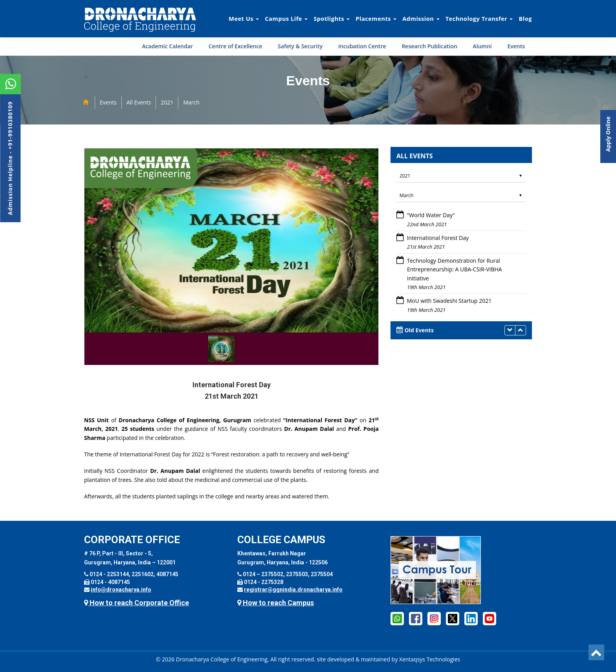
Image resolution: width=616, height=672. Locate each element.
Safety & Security (300, 46)
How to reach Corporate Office (137, 603)
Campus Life (286, 18)
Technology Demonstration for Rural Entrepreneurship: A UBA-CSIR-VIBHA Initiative (454, 269)
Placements (376, 18)
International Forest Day (437, 238)
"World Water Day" (430, 215)
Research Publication (429, 46)
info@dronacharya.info (121, 590)
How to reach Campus (276, 603)
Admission (421, 18)
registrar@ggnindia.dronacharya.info (293, 590)
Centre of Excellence (236, 46)
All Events (139, 102)
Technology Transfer (479, 18)
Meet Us (244, 18)
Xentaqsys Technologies (430, 659)
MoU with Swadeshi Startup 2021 (448, 301)
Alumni (482, 46)
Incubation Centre (362, 46)
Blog (525, 18)
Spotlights (332, 18)
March (191, 102)
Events (516, 46)
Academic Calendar (167, 46)
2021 (167, 102)
